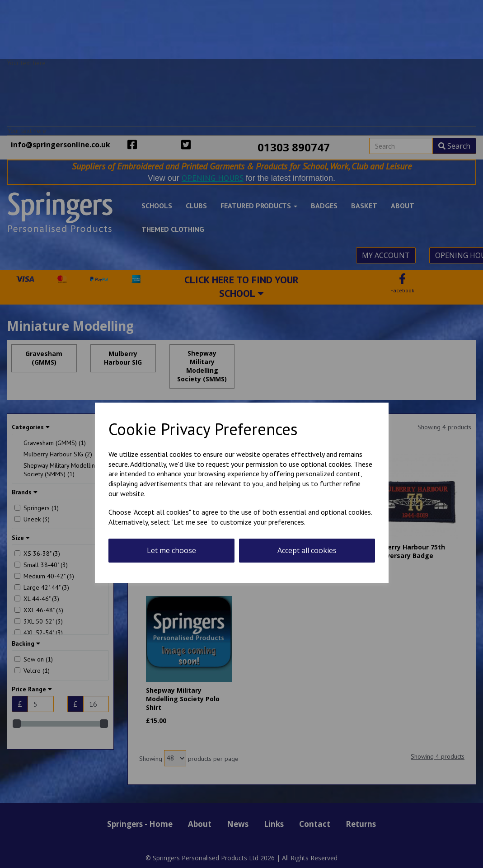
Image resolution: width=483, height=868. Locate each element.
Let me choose (171, 550)
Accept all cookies (307, 550)
